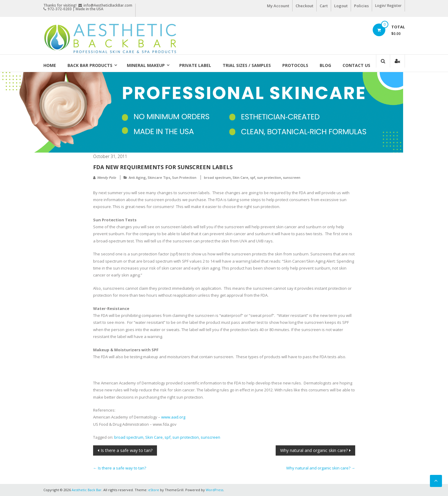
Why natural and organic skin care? (314, 450)
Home (50, 65)
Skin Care (240, 177)
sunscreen (292, 177)
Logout (341, 6)
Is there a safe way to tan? (127, 450)
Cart (324, 6)
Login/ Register (388, 6)
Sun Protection (184, 177)
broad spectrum (217, 177)
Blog (325, 65)
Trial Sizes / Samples (247, 65)
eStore (154, 490)
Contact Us (356, 65)
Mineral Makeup (146, 65)
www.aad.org (173, 417)
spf (253, 177)
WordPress (215, 490)
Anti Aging (137, 177)
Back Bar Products (90, 65)
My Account (278, 6)
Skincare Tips (159, 177)
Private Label (195, 65)
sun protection (269, 177)
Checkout (304, 6)
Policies (361, 6)
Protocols (295, 65)
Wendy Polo (107, 177)
